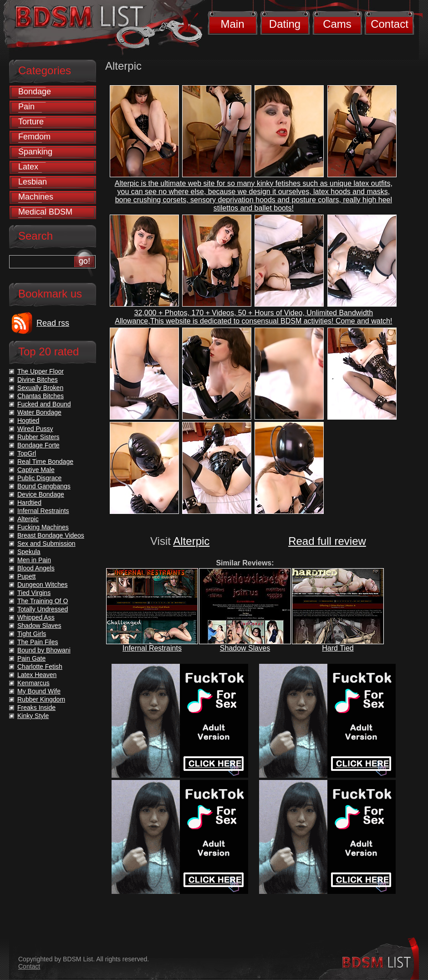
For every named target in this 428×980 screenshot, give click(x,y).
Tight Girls (32, 634)
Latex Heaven (37, 675)
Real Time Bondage (45, 462)
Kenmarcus (33, 683)
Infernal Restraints (152, 648)
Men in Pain (34, 560)
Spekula (29, 552)
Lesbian (33, 182)
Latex (28, 167)
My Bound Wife (39, 691)
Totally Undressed (43, 609)
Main (232, 24)
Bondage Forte (38, 445)
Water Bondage (39, 412)
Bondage (35, 92)
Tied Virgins (34, 593)
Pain (26, 107)
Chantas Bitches (41, 396)
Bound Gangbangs (44, 486)
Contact (390, 24)
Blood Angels (36, 568)
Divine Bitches (38, 380)
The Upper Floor (41, 371)
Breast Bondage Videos (51, 535)
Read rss (53, 323)
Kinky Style (33, 716)
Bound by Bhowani (44, 650)
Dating (285, 24)
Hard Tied (338, 648)
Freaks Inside (36, 708)
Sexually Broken (40, 388)
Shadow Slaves (245, 648)
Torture (31, 122)
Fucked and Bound (44, 404)
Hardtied (29, 503)
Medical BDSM (45, 212)
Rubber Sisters (38, 437)
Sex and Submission (46, 544)
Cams (337, 24)
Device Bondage (41, 494)
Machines (36, 197)
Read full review (327, 541)
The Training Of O (43, 601)
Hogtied (28, 421)
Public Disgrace (39, 478)
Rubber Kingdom (41, 699)
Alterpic (191, 541)
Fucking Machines (43, 527)
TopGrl (27, 453)
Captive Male (36, 470)
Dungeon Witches (43, 585)
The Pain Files (38, 642)
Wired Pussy (35, 429)
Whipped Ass (36, 617)
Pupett (26, 576)
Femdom (34, 137)
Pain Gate (31, 658)
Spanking (35, 152)
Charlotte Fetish (40, 667)
